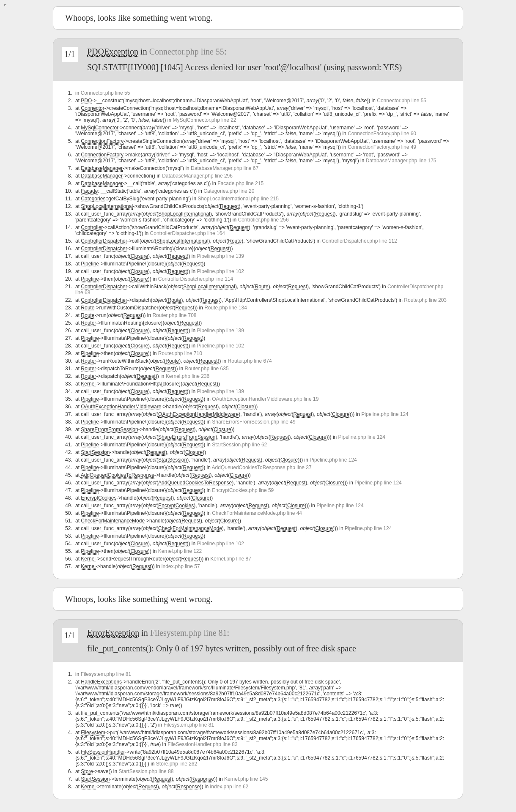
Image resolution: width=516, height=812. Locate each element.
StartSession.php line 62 (239, 445)
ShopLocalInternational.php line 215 (238, 199)
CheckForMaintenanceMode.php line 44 (257, 513)
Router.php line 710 (180, 353)
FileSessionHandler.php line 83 (202, 744)
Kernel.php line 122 (180, 551)
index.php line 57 (181, 566)
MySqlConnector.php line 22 (204, 120)
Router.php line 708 (174, 315)
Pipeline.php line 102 (221, 271)
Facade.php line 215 (240, 183)
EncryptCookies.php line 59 (243, 490)
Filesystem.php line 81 (189, 633)
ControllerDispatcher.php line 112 (359, 241)
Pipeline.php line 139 (221, 256)
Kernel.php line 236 (188, 376)
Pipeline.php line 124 (385, 414)
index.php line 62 (229, 787)
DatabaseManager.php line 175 (401, 161)
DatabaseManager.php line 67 (225, 168)
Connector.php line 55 (187, 52)
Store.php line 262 (177, 764)
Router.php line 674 (250, 361)
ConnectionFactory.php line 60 (382, 134)
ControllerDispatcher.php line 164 (188, 233)
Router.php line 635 (207, 369)
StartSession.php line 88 (146, 771)
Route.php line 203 (425, 300)
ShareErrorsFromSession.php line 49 (254, 422)
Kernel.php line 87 (231, 559)
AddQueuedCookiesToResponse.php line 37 (262, 468)
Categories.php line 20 (229, 191)
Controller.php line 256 (263, 220)
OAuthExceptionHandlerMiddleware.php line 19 (265, 399)
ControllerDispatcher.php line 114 (196, 279)
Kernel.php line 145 (246, 779)
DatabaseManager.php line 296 (197, 176)
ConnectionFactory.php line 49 (382, 147)
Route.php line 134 (226, 308)
